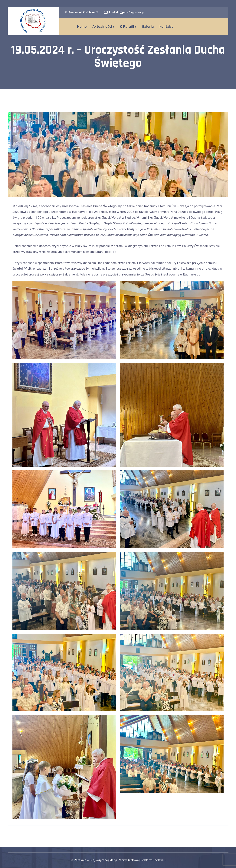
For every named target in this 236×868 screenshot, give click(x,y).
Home (82, 27)
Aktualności (102, 27)
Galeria (148, 27)
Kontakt (166, 27)
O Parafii (127, 27)
